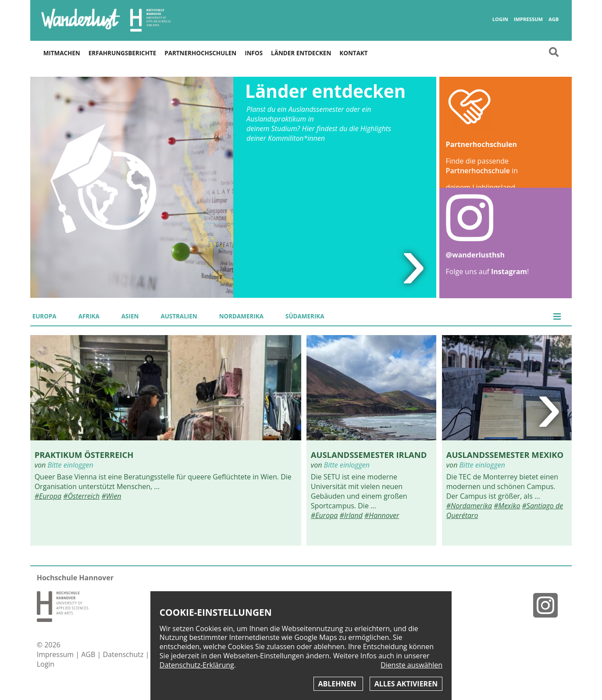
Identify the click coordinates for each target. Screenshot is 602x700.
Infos (254, 53)
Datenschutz (124, 654)
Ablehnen (338, 684)
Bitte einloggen (70, 465)
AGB (554, 19)
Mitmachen (62, 53)
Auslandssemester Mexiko (505, 455)
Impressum (528, 19)
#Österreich (81, 496)
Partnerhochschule (478, 171)
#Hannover (382, 515)
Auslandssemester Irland (369, 455)
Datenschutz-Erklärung (197, 665)
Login (500, 19)
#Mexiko (507, 506)
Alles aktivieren (406, 684)
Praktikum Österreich (84, 455)
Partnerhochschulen (200, 53)
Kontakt (353, 53)
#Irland (351, 515)
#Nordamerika (469, 506)
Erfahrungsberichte (122, 53)
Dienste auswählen (411, 665)
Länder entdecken (301, 53)
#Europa (48, 496)
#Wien (111, 496)
